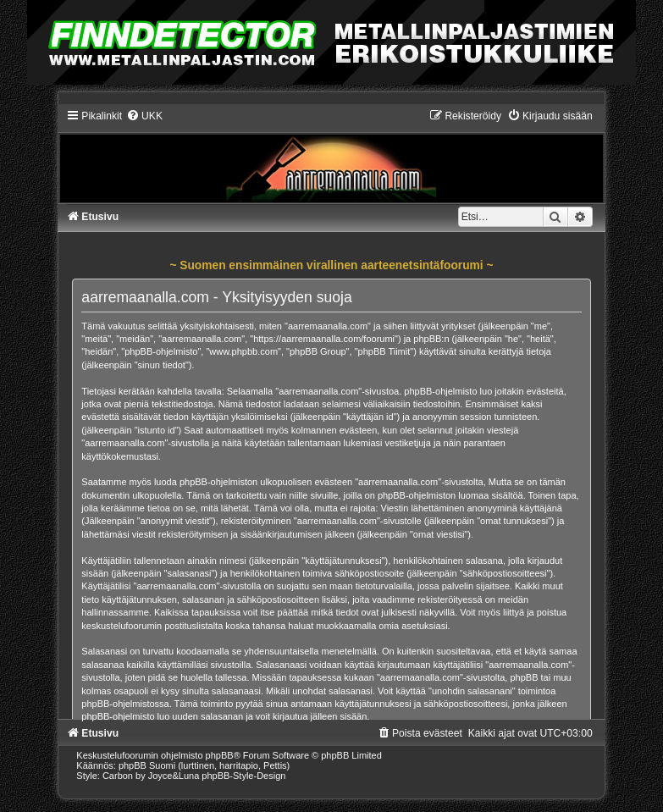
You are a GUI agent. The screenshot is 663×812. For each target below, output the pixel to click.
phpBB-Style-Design (243, 776)
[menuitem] (144, 116)
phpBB (220, 755)
